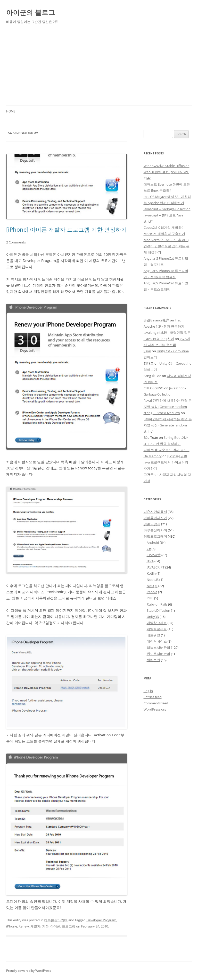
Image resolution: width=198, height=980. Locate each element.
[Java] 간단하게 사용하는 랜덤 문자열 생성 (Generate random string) (168, 425)
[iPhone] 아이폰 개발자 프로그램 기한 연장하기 (67, 229)
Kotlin (151, 573)
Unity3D (153, 617)
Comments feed (156, 703)
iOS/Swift (154, 555)
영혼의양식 (152, 524)
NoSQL (152, 586)
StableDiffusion (158, 610)
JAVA (150, 561)
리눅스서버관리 (158, 647)
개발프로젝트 (157, 629)
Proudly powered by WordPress (29, 971)
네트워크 (153, 635)
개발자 (35, 926)
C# (149, 549)
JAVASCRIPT (156, 567)
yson (147, 351)
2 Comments (16, 242)
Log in (148, 691)
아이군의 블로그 (31, 12)
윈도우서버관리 (158, 654)
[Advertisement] (99, 67)
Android (153, 542)
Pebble (152, 592)
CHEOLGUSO (154, 388)
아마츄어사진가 (155, 518)
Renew (24, 926)
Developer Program (101, 920)
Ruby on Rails (157, 604)
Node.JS (153, 580)
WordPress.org (155, 709)
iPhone (12, 926)
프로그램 (69, 926)
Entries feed (153, 697)
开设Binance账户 (156, 320)
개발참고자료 (157, 623)
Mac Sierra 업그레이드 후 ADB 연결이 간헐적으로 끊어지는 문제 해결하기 (167, 246)
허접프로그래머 (155, 536)
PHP (150, 598)
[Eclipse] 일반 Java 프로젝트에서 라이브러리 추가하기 (166, 462)
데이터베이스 (157, 641)
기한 (45, 926)
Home (11, 111)
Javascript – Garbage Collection (167, 209)
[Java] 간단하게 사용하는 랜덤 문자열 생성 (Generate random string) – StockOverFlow (168, 407)
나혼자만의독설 (155, 512)
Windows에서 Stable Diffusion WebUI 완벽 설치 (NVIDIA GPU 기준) (167, 172)
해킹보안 (153, 660)
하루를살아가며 (56, 920)
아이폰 (55, 926)
